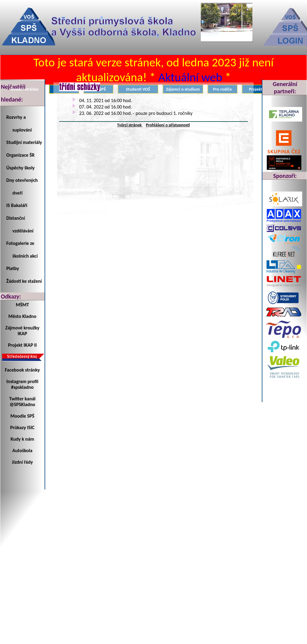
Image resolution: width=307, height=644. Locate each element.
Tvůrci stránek (130, 125)
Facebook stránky (22, 370)
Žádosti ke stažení (24, 281)
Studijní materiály (24, 142)
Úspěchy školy (20, 168)
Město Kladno (22, 316)
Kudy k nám (22, 439)
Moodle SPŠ (22, 416)
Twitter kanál (22, 399)
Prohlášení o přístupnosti (168, 125)
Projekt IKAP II (22, 345)
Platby (13, 268)
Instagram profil (22, 381)
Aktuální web (190, 77)
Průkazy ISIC (22, 427)
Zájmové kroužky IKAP (22, 331)
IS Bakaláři (17, 205)
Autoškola (22, 450)
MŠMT (22, 305)
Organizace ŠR (20, 155)
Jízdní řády (22, 462)
